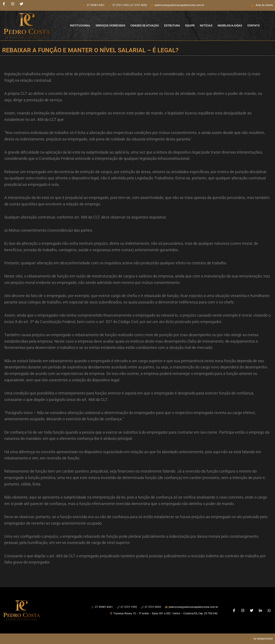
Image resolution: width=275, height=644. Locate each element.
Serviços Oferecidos (110, 25)
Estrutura (172, 25)
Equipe (190, 25)
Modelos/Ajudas (230, 25)
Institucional (80, 25)
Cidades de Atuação (145, 25)
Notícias (206, 25)
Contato (254, 25)
